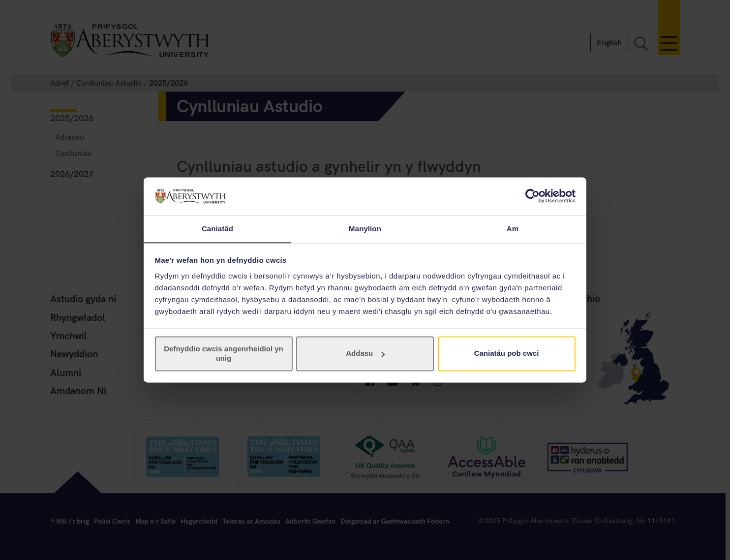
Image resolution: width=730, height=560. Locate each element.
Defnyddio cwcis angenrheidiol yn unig (224, 354)
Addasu (365, 354)
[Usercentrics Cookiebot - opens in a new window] (532, 196)
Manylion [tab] (365, 229)
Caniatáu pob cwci (507, 354)
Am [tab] (513, 229)
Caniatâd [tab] (217, 229)
